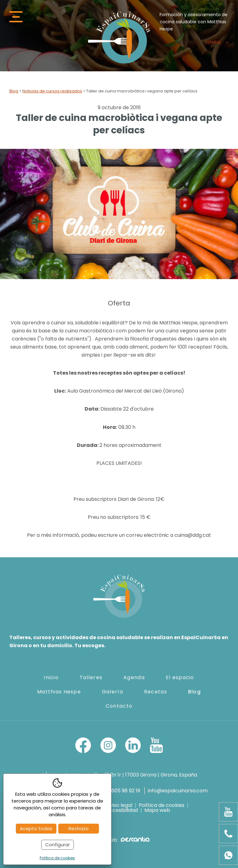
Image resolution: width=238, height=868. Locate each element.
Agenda (134, 677)
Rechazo (79, 828)
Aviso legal (119, 805)
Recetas (156, 692)
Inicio (51, 677)
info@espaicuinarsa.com (178, 791)
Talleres (91, 677)
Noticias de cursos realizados (52, 91)
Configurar (57, 845)
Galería (112, 692)
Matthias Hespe (59, 692)
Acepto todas (36, 828)
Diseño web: (119, 840)
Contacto (119, 706)
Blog (14, 91)
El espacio (180, 677)
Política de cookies (162, 805)
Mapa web (157, 810)
